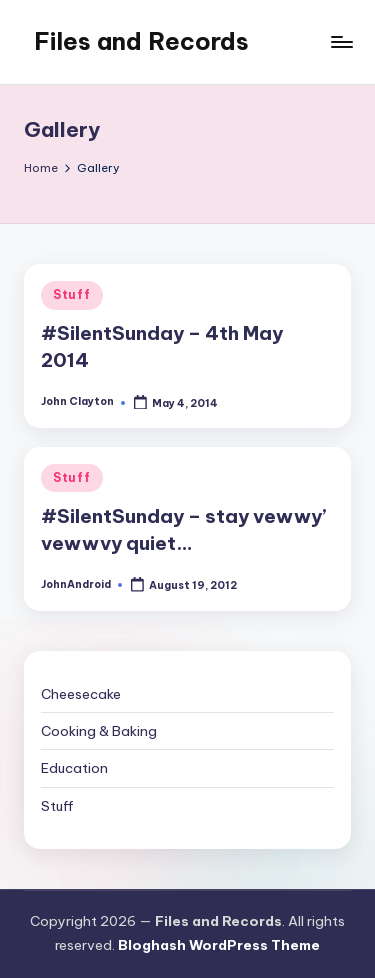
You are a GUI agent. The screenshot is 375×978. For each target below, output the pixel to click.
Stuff (72, 294)
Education (74, 768)
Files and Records (141, 41)
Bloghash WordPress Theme (219, 945)
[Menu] (341, 41)
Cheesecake (81, 694)
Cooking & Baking (99, 731)
